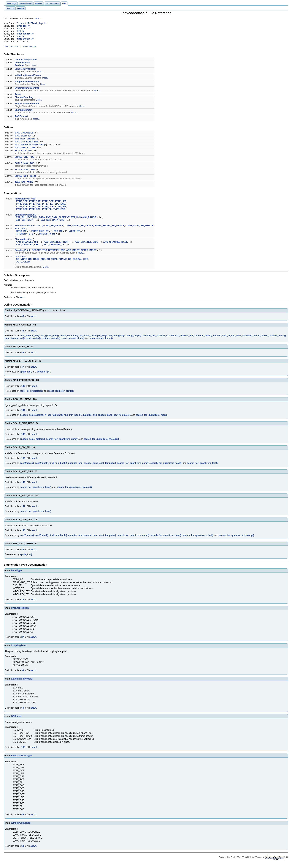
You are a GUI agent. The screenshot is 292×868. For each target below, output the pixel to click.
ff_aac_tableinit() (54, 419)
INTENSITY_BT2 (24, 238)
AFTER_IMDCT (89, 255)
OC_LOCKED (23, 266)
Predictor (20, 70)
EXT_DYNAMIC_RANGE (83, 222)
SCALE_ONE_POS (24, 161)
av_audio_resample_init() (93, 340)
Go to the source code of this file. (20, 51)
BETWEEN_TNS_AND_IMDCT (64, 255)
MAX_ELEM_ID (23, 140)
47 (23, 371)
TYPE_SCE (22, 206)
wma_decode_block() (73, 343)
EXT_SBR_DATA (25, 224)
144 (23, 415)
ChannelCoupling (24, 102)
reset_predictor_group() (61, 395)
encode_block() (204, 340)
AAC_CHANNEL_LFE (27, 249)
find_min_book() (73, 419)
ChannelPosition (24, 244)
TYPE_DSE (22, 208)
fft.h (20, 33)
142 (23, 487)
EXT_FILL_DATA (36, 222)
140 (23, 535)
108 (23, 752)
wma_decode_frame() (101, 343)
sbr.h (20, 40)
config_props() (134, 340)
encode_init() (220, 340)
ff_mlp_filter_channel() (240, 340)
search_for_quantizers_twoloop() (101, 444)
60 (23, 712)
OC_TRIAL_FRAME (57, 264)
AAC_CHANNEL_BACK (116, 246)
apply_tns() (26, 559)
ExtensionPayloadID (25, 219)
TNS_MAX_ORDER (25, 143)
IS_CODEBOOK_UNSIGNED (30, 149)
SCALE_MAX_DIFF (25, 174)
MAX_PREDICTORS (25, 152)
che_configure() (116, 340)
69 (23, 850)
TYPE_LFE (60, 206)
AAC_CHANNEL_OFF (27, 246)
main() (257, 340)
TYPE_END (59, 208)
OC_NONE (21, 264)
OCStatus (20, 261)
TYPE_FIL (47, 208)
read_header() (33, 343)
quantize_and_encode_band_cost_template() (106, 419)
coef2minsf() (42, 468)
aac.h (22, 302)
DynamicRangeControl (27, 92)
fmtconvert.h (25, 43)
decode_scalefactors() (32, 419)
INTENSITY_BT (47, 238)
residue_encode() (51, 343)
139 (23, 463)
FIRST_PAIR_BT (40, 236)
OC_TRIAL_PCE (37, 264)
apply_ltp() (26, 376)
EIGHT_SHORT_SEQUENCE (109, 230)
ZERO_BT (21, 236)
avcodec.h (23, 27)
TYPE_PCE (35, 208)
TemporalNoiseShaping (27, 86)
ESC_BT (58, 236)
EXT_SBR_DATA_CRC (53, 224)
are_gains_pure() (50, 340)
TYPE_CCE (48, 206)
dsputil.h (23, 30)
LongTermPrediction (26, 73)
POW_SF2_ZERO (24, 187)
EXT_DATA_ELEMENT (58, 222)
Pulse (18, 99)
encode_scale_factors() (32, 444)
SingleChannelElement (27, 108)
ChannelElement (23, 114)
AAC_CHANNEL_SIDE (86, 246)
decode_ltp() (43, 376)
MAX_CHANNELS (24, 137)
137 (23, 391)
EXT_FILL (21, 222)
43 (23, 335)
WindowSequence (24, 230)
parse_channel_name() (274, 340)
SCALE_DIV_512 (23, 155)
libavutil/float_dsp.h (31, 24)
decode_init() (187, 340)
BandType (20, 233)
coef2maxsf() (27, 468)
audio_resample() (69, 340)
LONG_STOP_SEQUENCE (139, 230)
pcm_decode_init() (15, 343)
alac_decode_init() (30, 340)
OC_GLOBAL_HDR (78, 264)
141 (23, 511)
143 (23, 439)
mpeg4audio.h (25, 36)
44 (23, 357)
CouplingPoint (22, 255)
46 (23, 554)
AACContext (21, 121)
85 (23, 321)
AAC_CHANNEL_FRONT (57, 246)
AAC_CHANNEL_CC (54, 249)
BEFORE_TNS (39, 255)
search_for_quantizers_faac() (151, 419)
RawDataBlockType (25, 203)
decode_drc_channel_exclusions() (161, 340)
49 (23, 819)
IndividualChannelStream (28, 80)
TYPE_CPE (35, 206)
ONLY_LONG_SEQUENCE (50, 230)
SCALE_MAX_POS (25, 168)
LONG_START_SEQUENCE (79, 230)
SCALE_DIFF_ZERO (25, 180)
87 (23, 641)
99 (23, 675)
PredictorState (22, 67)
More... (38, 19)
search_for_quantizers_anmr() (62, 444)
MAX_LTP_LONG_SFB (27, 146)
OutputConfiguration (26, 64)
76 (23, 604)
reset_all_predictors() (31, 395)
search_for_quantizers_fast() (202, 468)
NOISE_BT (74, 236)
